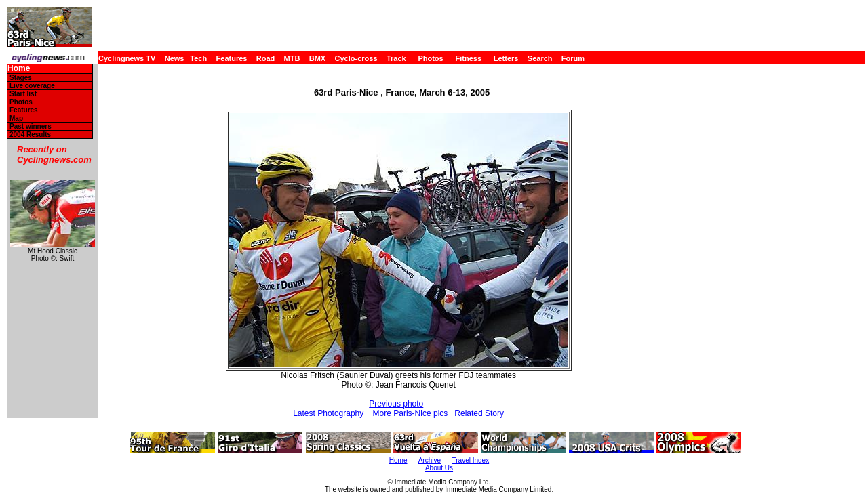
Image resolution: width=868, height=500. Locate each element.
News (175, 58)
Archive (430, 460)
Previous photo (396, 404)
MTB (292, 58)
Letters (506, 58)
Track (396, 58)
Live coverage (32, 86)
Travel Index (471, 460)
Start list (23, 94)
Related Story (479, 413)
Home (19, 69)
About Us (439, 468)
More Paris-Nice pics (411, 413)
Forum (573, 58)
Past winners (31, 126)
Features (232, 58)
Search (540, 58)
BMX (317, 58)
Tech (198, 58)
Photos (430, 58)
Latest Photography (328, 413)
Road (266, 58)
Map (16, 118)
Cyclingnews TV (127, 58)
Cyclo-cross (356, 58)
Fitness (468, 58)
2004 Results (30, 134)
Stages (21, 78)
